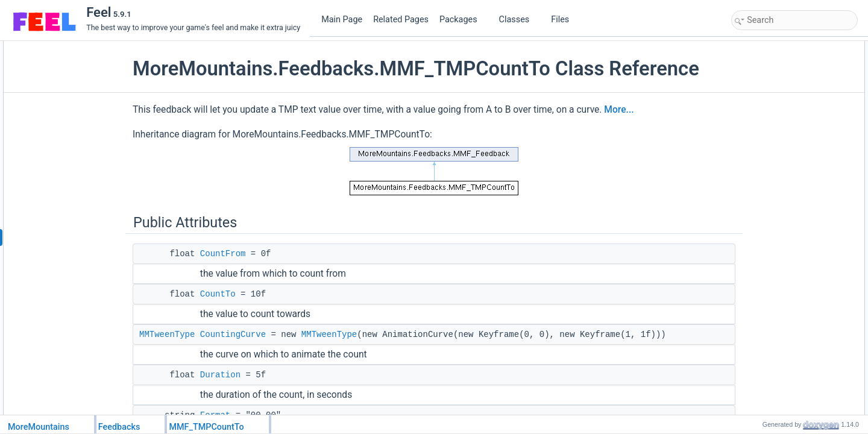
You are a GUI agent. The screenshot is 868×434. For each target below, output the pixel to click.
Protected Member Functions (781, 180)
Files (565, 20)
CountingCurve (261, 357)
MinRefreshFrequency (780, 140)
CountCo (759, 207)
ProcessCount (767, 233)
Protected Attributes (766, 273)
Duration (248, 398)
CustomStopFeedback (780, 247)
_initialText (761, 326)
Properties (751, 353)
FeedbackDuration (774, 366)
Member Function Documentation (788, 406)
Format (756, 114)
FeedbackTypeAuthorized (785, 167)
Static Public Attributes (771, 154)
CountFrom (251, 277)
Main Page (342, 20)
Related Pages (401, 20)
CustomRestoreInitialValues (789, 260)
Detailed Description (767, 392)
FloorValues (763, 127)
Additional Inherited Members (782, 379)
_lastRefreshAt (768, 313)
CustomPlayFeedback (780, 193)
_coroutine (761, 339)
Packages (463, 20)
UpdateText (763, 220)
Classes (519, 20)
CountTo (246, 317)
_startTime (761, 300)
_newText (760, 286)
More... (646, 133)
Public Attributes (761, 48)
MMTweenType (195, 357)
